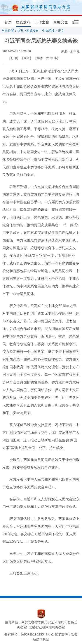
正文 (61, 31)
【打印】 (14, 58)
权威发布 (23, 22)
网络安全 (61, 22)
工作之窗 (42, 22)
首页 (8, 22)
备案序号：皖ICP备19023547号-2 (29, 634)
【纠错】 (27, 58)
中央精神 (48, 31)
